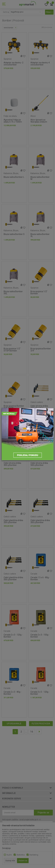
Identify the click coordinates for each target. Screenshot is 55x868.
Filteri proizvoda (41, 724)
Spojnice (8, 59)
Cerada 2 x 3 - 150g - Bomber (40, 636)
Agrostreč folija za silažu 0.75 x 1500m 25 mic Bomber (13, 122)
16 (32, 732)
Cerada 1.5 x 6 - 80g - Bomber (40, 578)
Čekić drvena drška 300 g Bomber (12, 464)
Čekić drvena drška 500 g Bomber (39, 464)
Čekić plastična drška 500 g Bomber (13, 578)
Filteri (49, 12)
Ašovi (33, 116)
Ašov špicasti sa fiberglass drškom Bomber (39, 122)
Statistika (21, 855)
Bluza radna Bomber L (14, 177)
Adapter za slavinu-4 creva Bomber (40, 64)
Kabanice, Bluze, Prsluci (11, 174)
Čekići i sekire (37, 402)
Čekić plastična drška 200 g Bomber (13, 521)
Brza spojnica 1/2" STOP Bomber (12, 350)
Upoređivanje (14, 724)
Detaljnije (6, 848)
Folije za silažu (10, 116)
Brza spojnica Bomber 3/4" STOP (14, 407)
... (26, 732)
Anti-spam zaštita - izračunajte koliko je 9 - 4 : (22, 819)
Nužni (9, 855)
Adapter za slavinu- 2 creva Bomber (13, 64)
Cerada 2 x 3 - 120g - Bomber (13, 636)
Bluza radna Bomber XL (40, 235)
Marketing (34, 855)
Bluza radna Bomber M (40, 178)
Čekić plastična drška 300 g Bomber (40, 521)
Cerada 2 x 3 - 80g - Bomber (13, 693)
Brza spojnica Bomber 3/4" (41, 350)
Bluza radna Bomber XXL (13, 292)
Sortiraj (6, 12)
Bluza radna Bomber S (14, 234)
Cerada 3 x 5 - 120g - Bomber (40, 693)
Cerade (34, 574)
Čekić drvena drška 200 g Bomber (39, 407)
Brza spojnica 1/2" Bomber (39, 292)
